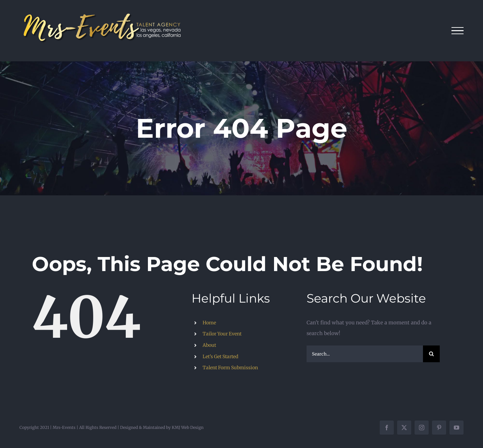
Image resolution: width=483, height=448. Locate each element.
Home (209, 323)
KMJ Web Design (188, 427)
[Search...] (365, 354)
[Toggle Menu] (458, 31)
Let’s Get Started (220, 357)
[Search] (431, 354)
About (209, 345)
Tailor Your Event (222, 334)
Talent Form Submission (230, 368)
